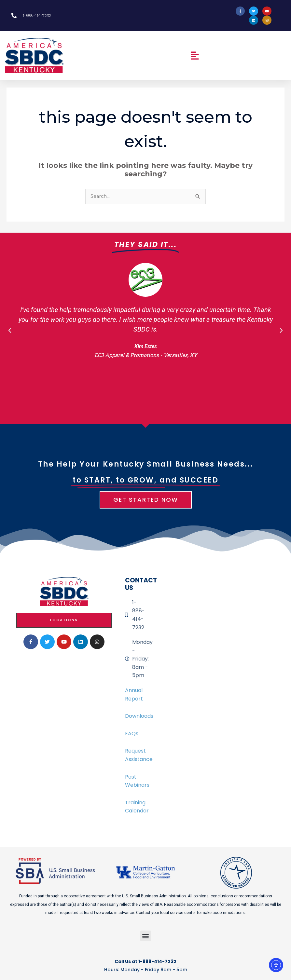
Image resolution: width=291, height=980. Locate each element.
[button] (195, 56)
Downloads (139, 716)
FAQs (132, 734)
